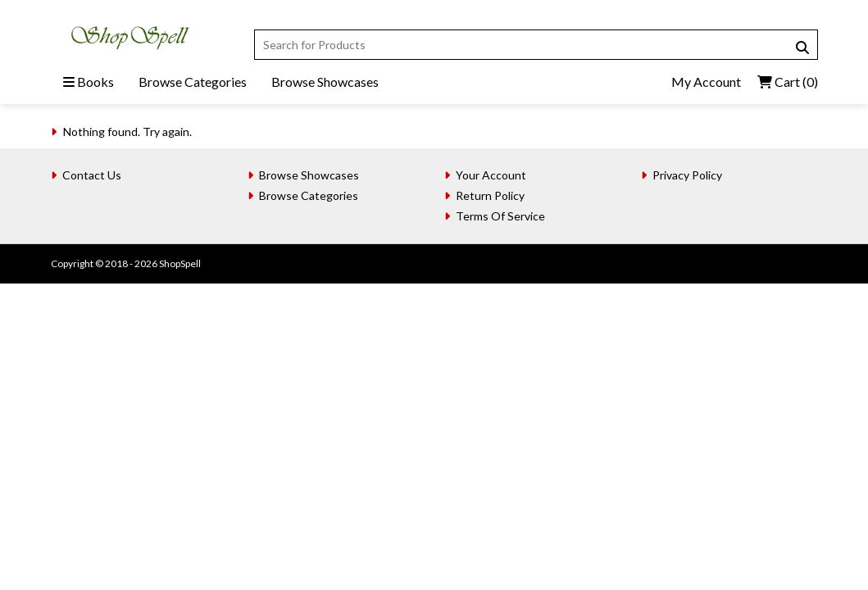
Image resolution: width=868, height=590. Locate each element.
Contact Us (92, 175)
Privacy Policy (687, 175)
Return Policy (490, 195)
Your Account (491, 175)
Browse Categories (193, 82)
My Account (706, 82)
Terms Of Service (500, 216)
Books (89, 82)
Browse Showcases (325, 82)
